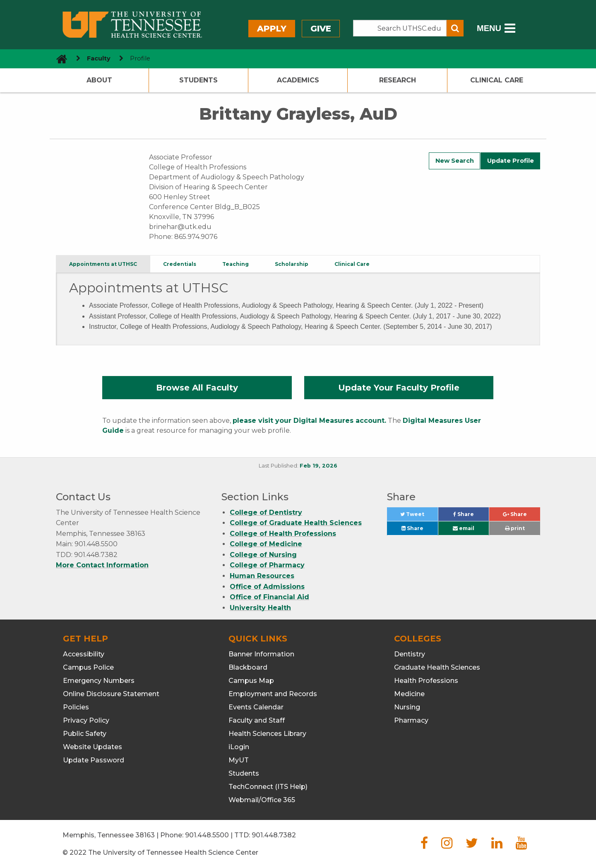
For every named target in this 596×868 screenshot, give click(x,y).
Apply (272, 29)
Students (198, 80)
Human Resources (262, 576)
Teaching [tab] (236, 264)
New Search (455, 161)
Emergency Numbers (99, 681)
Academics (298, 80)
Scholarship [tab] (292, 264)
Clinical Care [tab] (352, 264)
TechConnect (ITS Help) (268, 787)
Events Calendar (256, 707)
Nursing (407, 707)
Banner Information (261, 654)
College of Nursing (263, 555)
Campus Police (88, 667)
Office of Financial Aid (269, 597)
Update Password (94, 760)
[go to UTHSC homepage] (59, 59)
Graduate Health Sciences (437, 667)
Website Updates (93, 747)
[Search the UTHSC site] (400, 28)
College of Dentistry (266, 512)
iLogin (239, 747)
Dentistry (410, 654)
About (99, 80)
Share (471, 516)
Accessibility (84, 654)
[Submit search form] (455, 28)
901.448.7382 (274, 835)
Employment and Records (273, 694)
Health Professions (426, 681)
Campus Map (251, 681)
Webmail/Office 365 (262, 800)
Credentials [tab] (180, 264)
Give (321, 29)
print (515, 528)
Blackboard (248, 667)
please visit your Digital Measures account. (309, 421)
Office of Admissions (267, 587)
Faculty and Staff (257, 720)
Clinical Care (497, 80)
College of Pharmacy (267, 565)
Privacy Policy (86, 720)
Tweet (419, 516)
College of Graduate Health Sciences (296, 523)
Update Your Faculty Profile (399, 388)
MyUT (239, 760)
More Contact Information (102, 565)
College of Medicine (266, 544)
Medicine (409, 694)
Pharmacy (411, 720)
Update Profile (511, 161)
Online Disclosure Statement (111, 694)
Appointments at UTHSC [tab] (103, 264)
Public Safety (85, 734)
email (464, 528)
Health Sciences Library (267, 734)
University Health (260, 608)
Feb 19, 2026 (318, 466)
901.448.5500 (207, 835)
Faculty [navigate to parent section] (99, 58)
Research (398, 80)
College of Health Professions (283, 534)
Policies (76, 707)
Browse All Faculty (197, 388)
